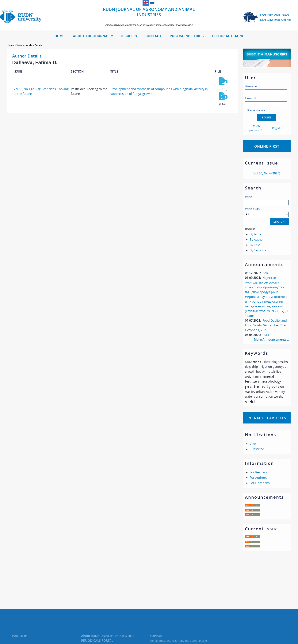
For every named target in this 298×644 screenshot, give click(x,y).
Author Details (34, 45)
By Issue (256, 234)
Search (249, 197)
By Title (255, 245)
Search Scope (267, 212)
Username (251, 86)
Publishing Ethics (187, 36)
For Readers (258, 472)
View (253, 444)
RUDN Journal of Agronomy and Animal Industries (149, 16)
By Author (257, 240)
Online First (267, 146)
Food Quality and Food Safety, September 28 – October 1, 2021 (266, 325)
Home (60, 36)
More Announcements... (271, 340)
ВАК (265, 273)
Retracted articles (267, 418)
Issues (127, 36)
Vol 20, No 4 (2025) (267, 173)
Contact (154, 36)
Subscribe (257, 449)
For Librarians (260, 483)
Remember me (257, 110)
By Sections (258, 250)
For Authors (258, 478)
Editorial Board (228, 36)
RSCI (266, 335)
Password (250, 98)
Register (277, 128)
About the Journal (91, 36)
